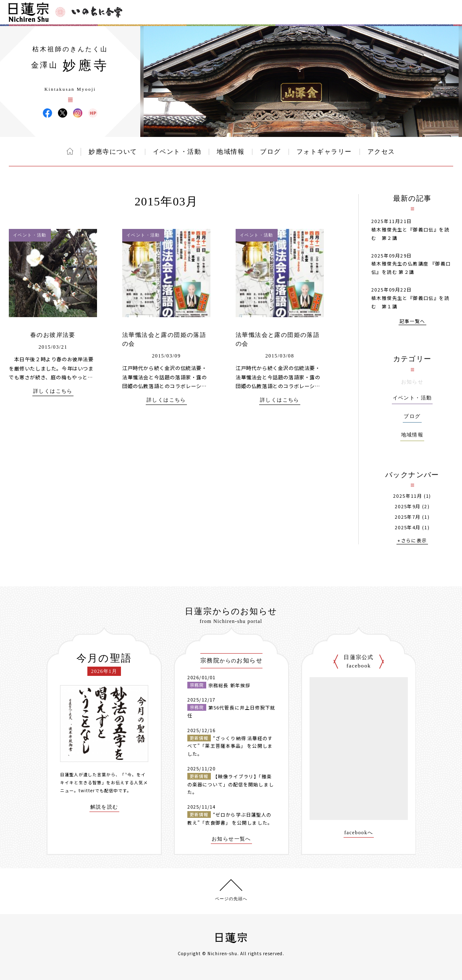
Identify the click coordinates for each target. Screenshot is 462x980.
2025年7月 (408, 517)
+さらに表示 (412, 541)
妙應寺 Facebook (47, 113)
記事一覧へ (412, 322)
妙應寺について (113, 152)
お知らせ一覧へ (231, 839)
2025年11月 (408, 496)
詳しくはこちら (53, 391)
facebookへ (359, 833)
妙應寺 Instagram (78, 113)
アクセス (381, 152)
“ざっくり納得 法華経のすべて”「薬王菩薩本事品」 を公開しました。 (230, 746)
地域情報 (231, 152)
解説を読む (104, 807)
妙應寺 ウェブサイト (93, 113)
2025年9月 (408, 506)
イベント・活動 (177, 152)
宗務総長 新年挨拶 (229, 685)
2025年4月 (408, 527)
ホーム (70, 151)
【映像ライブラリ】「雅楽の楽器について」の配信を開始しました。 (231, 784)
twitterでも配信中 (98, 790)
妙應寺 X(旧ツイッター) (63, 113)
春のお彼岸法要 (53, 335)
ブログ (270, 152)
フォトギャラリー (324, 152)
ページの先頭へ (231, 899)
